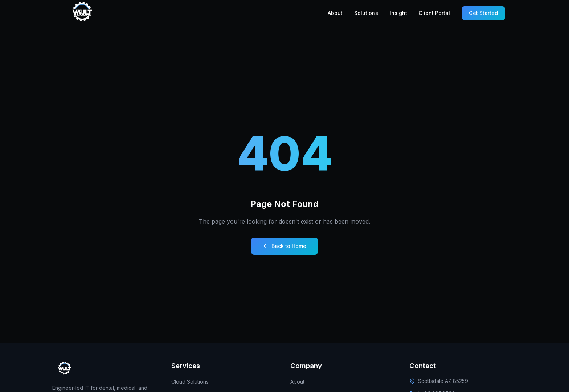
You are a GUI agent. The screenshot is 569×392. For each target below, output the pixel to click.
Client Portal (434, 13)
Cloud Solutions (190, 382)
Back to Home (284, 246)
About (335, 13)
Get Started (483, 13)
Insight (398, 13)
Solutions (366, 13)
